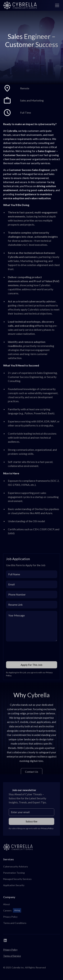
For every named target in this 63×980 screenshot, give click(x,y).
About (7, 904)
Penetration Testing (14, 873)
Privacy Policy (10, 917)
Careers (7, 910)
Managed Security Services (17, 879)
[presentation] (32, 651)
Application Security (14, 885)
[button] (56, 5)
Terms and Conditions (15, 923)
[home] (20, 5)
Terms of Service (12, 956)
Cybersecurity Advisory (16, 866)
